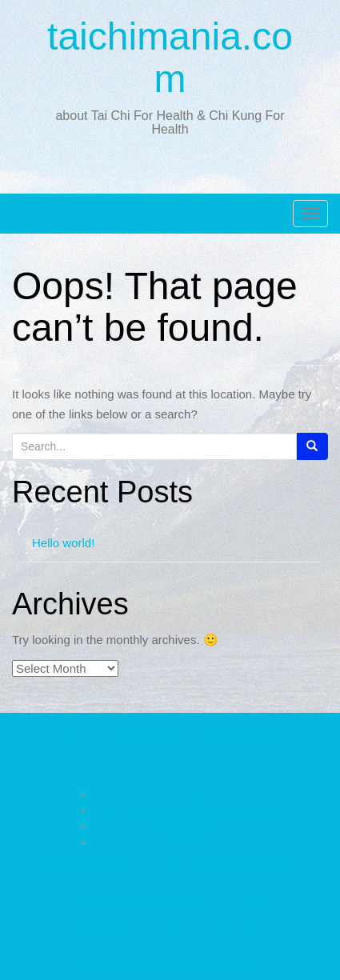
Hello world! (63, 543)
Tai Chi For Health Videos (186, 794)
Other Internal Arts (186, 826)
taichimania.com (170, 58)
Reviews (186, 842)
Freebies (256, 899)
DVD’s (170, 769)
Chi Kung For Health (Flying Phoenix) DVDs (186, 810)
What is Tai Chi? (147, 737)
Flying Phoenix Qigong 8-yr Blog (230, 866)
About (73, 737)
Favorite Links (106, 931)
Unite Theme (129, 963)
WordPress (236, 963)
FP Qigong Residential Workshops (138, 899)
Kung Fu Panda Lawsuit (213, 931)
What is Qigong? (244, 737)
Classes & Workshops (88, 866)
